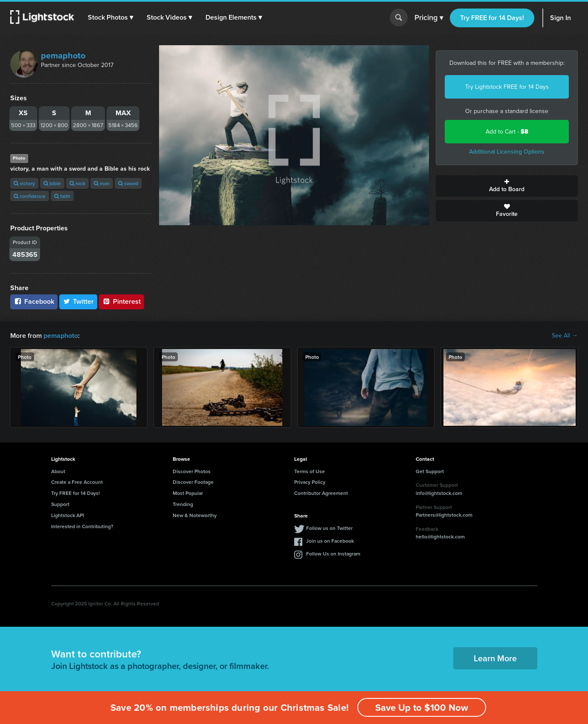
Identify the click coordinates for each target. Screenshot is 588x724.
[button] (110, 17)
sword (128, 183)
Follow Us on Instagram (333, 554)
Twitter (78, 301)
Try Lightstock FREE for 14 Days (507, 87)
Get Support (430, 471)
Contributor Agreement (321, 493)
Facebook (34, 301)
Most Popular (188, 493)
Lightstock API (68, 515)
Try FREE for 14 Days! (492, 18)
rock (77, 183)
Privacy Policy (310, 482)
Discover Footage (193, 482)
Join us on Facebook (330, 541)
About (58, 471)
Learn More (495, 658)
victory (24, 183)
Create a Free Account (77, 482)
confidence (30, 196)
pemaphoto (63, 55)
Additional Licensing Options (507, 152)
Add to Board (507, 186)
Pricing (429, 18)
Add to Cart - (507, 132)
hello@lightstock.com (440, 536)
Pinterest (122, 301)
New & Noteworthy (195, 515)
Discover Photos (192, 471)
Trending (183, 504)
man (102, 183)
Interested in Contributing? (82, 526)
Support (60, 504)
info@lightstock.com (439, 493)
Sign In (560, 18)
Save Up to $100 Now (422, 708)
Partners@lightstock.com (444, 515)
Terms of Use (310, 471)
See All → (565, 336)
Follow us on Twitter (329, 528)
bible (52, 183)
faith (62, 196)
